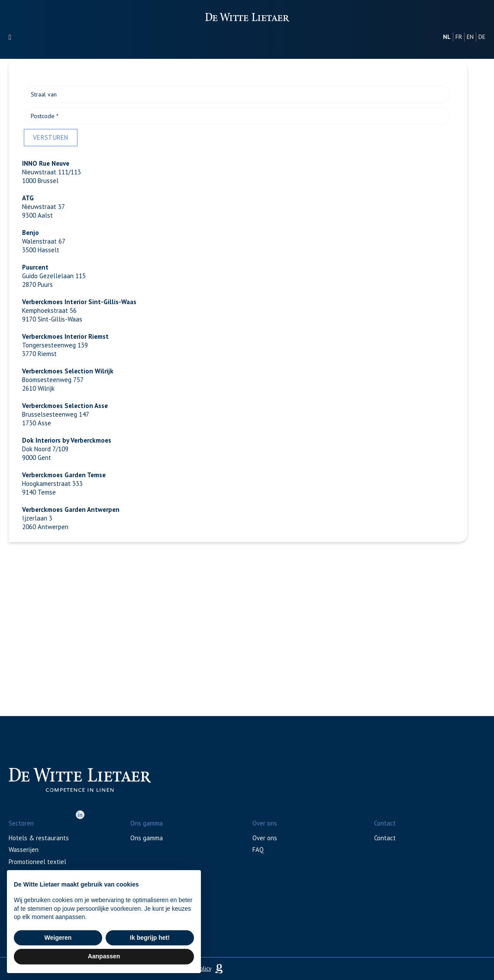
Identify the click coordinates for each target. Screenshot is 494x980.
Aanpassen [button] (104, 956)
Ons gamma (147, 838)
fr (459, 37)
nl (447, 37)
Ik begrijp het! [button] (150, 938)
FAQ (258, 850)
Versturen (51, 137)
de (482, 37)
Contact (385, 838)
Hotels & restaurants (39, 838)
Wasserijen (24, 850)
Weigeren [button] (58, 938)
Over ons (265, 838)
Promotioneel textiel (37, 862)
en (470, 37)
